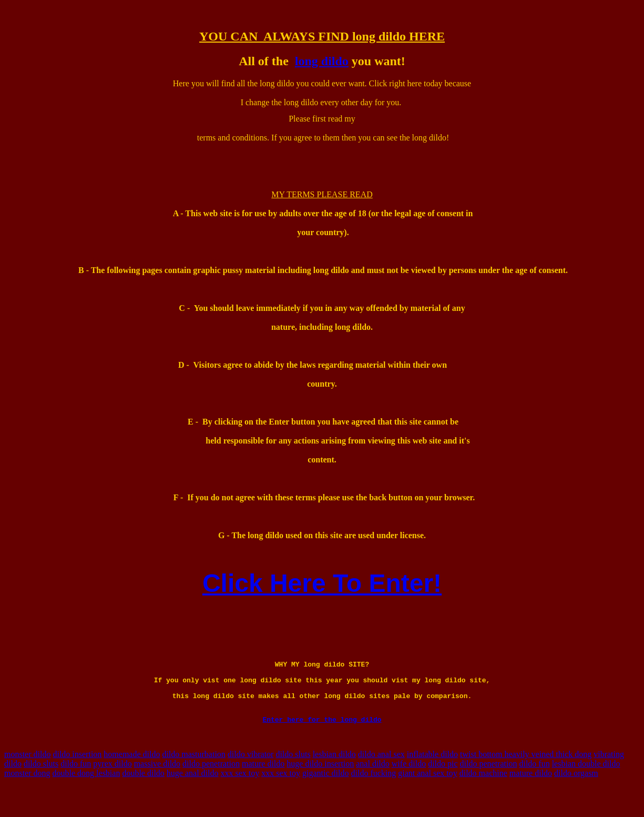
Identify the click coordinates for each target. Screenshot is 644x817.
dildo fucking (374, 798)
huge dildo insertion (320, 789)
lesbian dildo (334, 779)
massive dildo (157, 789)
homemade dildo (132, 779)
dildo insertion (77, 779)
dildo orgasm (576, 798)
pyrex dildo (112, 789)
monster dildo (27, 779)
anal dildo (373, 789)
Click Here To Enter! (322, 583)
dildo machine (483, 798)
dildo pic (443, 789)
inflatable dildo (432, 779)
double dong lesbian (86, 798)
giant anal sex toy (427, 798)
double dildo (143, 798)
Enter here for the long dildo (322, 744)
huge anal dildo (193, 798)
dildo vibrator (251, 779)
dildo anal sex (381, 779)
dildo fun (76, 789)
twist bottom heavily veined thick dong (526, 779)
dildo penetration (211, 789)
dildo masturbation (193, 779)
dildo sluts (293, 779)
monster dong (27, 798)
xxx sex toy (240, 798)
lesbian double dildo (586, 789)
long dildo (322, 61)
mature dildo (263, 789)
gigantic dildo (325, 798)
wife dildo (409, 789)
